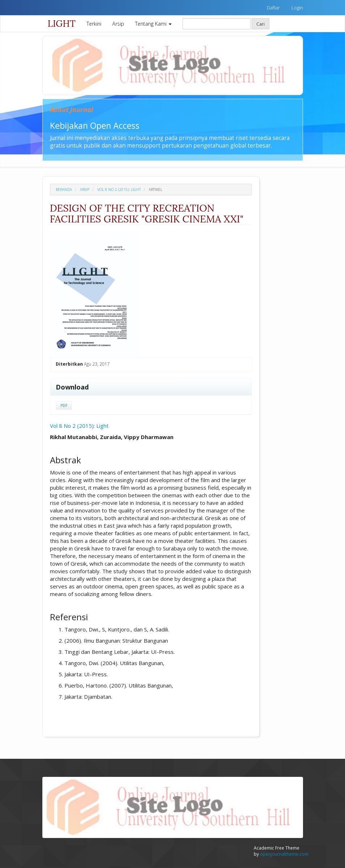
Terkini (94, 24)
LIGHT (62, 24)
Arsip (118, 24)
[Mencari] (216, 24)
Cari (260, 24)
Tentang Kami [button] (153, 24)
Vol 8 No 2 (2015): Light (119, 190)
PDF (64, 405)
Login (297, 8)
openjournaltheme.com (284, 854)
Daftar (273, 8)
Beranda (64, 190)
